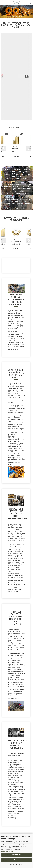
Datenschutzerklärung (7, 851)
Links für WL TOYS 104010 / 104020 (16, 148)
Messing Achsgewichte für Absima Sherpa (16, 240)
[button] (4, 148)
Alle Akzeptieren (17, 855)
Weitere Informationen (16, 864)
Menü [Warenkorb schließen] (3, 3)
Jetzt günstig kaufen (15, 178)
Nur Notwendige (17, 860)
